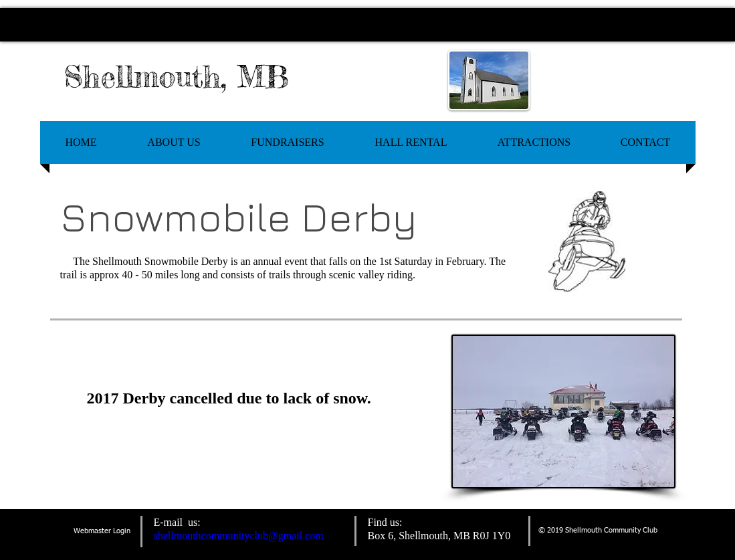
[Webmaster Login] (102, 532)
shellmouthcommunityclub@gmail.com (239, 536)
